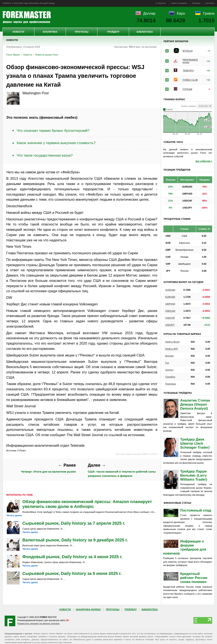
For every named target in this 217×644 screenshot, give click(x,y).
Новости (18, 32)
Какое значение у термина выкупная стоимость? (56, 143)
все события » (204, 161)
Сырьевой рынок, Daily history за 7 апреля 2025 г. (74, 523)
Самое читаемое (179, 3)
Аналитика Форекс (88, 609)
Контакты (210, 3)
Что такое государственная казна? (45, 155)
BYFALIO (188, 51)
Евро (181, 13)
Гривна (209, 13)
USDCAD (170, 311)
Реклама (196, 3)
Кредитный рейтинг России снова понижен (194, 578)
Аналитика (50, 32)
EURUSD (170, 297)
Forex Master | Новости (27, 17)
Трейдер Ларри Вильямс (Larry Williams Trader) (194, 475)
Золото (169, 370)
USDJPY (170, 325)
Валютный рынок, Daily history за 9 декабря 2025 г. (75, 540)
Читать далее (14, 515)
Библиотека (145, 32)
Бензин (170, 356)
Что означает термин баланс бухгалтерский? (53, 131)
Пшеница (171, 384)
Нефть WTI (172, 349)
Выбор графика (189, 106)
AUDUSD (170, 290)
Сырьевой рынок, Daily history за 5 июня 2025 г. (72, 573)
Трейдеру (113, 32)
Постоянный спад (196, 510)
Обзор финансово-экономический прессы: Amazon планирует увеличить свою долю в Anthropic (87, 504)
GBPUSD (170, 304)
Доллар (149, 13)
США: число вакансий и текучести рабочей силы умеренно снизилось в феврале (122, 470)
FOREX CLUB (190, 80)
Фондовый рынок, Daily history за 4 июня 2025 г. (72, 557)
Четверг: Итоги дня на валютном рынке (48, 468)
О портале (161, 3)
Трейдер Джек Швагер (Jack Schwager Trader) (195, 443)
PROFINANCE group (190, 61)
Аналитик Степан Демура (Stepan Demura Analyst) (195, 404)
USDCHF (170, 318)
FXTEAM (187, 89)
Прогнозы (82, 32)
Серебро (170, 377)
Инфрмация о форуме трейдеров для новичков (185, 547)
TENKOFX (188, 71)
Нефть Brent (172, 342)
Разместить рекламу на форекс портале (38, 624)
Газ (167, 363)
